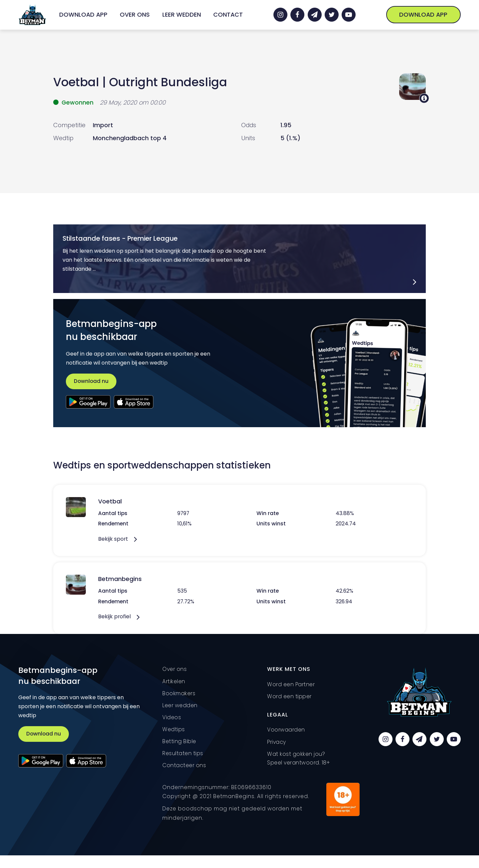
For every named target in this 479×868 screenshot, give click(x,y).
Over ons (135, 14)
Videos (172, 717)
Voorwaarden (286, 730)
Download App (83, 14)
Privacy (277, 742)
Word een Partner (291, 684)
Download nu (91, 381)
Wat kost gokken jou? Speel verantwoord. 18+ (298, 758)
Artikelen (174, 681)
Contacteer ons (184, 765)
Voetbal (76, 82)
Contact (228, 14)
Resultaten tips (183, 753)
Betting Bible (179, 741)
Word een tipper (289, 696)
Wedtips (174, 729)
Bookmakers (179, 693)
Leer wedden (182, 14)
